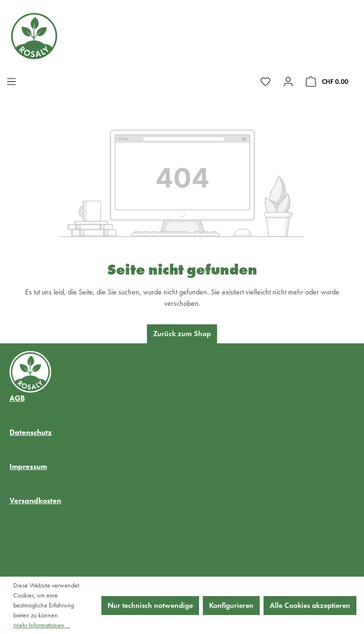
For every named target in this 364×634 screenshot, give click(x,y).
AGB (17, 398)
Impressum (28, 466)
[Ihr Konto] (288, 82)
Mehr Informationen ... (42, 625)
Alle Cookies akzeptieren (310, 605)
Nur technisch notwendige (150, 605)
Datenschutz (31, 432)
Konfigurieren (231, 605)
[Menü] (11, 82)
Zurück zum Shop (182, 334)
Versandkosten (35, 501)
